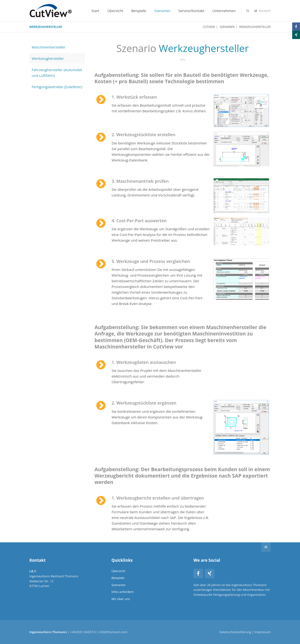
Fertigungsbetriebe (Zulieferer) (57, 87)
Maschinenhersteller (49, 47)
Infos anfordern (123, 592)
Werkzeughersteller (48, 58)
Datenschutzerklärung (235, 632)
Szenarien (162, 11)
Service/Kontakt (191, 11)
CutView (209, 27)
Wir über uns (121, 599)
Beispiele (139, 11)
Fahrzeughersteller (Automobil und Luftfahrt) (57, 73)
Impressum (262, 632)
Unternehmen (224, 11)
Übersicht (115, 11)
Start (95, 11)
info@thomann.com (113, 632)
